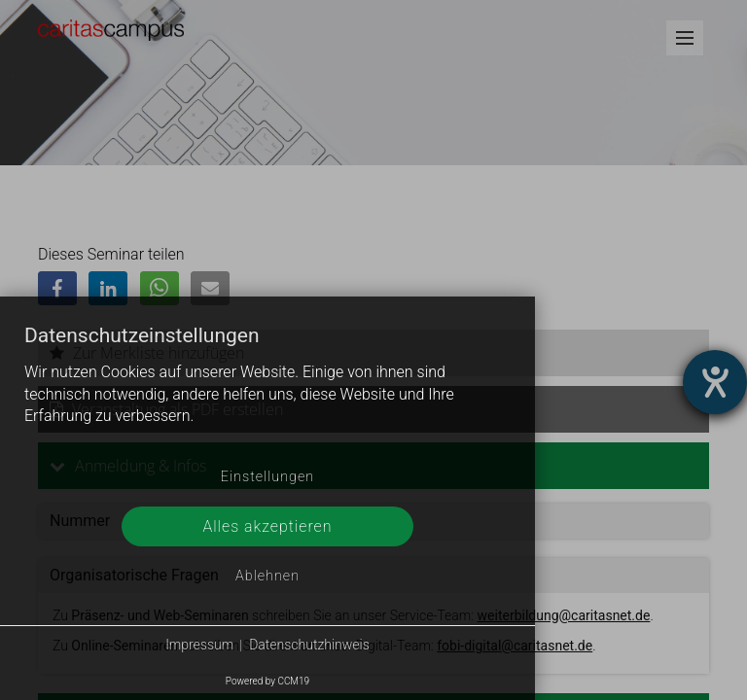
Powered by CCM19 (267, 681)
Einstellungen (267, 477)
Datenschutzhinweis (309, 645)
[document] (267, 391)
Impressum (199, 645)
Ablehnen (267, 576)
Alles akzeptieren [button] (267, 526)
